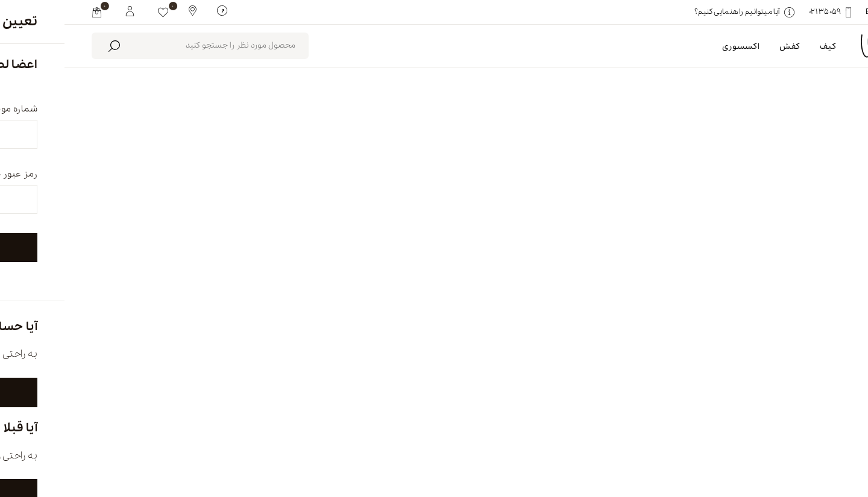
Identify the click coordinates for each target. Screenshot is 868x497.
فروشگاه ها (497, 447)
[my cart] (32, 12)
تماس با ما (351, 447)
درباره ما (637, 447)
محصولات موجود (330, 133)
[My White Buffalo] (65, 10)
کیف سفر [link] (806, 184)
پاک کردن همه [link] (738, 184)
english (768, 447)
